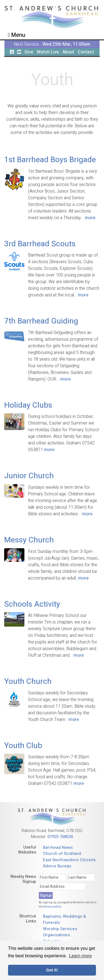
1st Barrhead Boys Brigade (50, 160)
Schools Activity (32, 604)
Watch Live (48, 52)
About (68, 52)
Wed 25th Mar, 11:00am (66, 44)
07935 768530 (60, 837)
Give (29, 52)
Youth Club (23, 746)
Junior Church (29, 476)
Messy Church (29, 540)
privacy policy (52, 907)
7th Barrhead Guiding (41, 321)
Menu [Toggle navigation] (17, 35)
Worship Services (60, 929)
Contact (86, 52)
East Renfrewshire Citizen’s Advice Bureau (69, 863)
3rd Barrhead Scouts (40, 244)
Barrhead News (58, 847)
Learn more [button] (80, 956)
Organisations (56, 935)
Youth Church (28, 682)
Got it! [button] (52, 970)
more (90, 218)
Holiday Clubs (28, 405)
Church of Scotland (62, 854)
